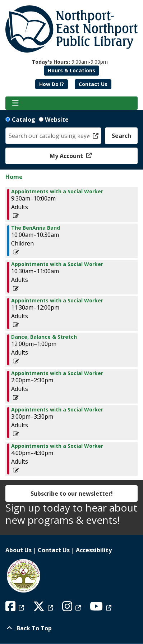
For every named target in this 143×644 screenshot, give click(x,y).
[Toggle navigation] (15, 103)
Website (57, 120)
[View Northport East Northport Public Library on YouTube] (102, 608)
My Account (67, 156)
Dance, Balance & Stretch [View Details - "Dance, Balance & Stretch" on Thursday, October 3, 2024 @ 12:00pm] (44, 337)
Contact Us (93, 84)
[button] (70, 62)
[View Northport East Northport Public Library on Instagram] (72, 608)
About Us (19, 550)
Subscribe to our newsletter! (72, 494)
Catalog (24, 120)
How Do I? (52, 84)
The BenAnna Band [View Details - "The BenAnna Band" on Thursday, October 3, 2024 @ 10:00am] (36, 228)
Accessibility (94, 550)
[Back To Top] (71, 628)
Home (14, 177)
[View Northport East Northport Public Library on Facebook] (16, 608)
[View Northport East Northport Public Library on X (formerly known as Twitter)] (44, 608)
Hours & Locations (71, 70)
